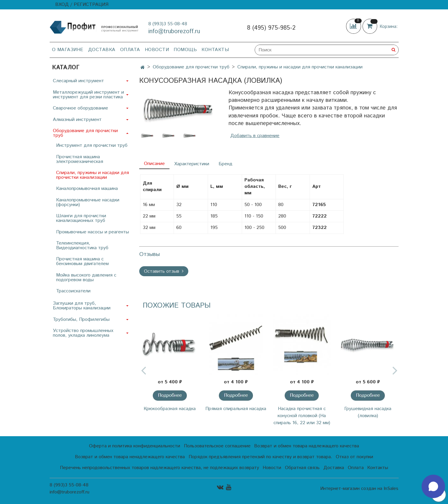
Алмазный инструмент (77, 120)
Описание (154, 164)
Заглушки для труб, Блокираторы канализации (82, 306)
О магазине (68, 50)
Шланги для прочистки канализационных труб (81, 218)
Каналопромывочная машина (87, 189)
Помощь (185, 50)
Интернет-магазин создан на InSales (359, 489)
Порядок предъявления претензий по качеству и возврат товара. (260, 457)
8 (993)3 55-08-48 (168, 24)
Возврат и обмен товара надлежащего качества (307, 446)
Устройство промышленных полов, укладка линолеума (83, 333)
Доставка (102, 50)
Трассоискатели (73, 291)
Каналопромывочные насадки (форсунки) (88, 202)
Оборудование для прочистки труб (191, 67)
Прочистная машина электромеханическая (80, 159)
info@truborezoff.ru (174, 32)
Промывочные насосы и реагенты (93, 232)
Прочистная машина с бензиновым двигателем (82, 261)
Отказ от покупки (354, 457)
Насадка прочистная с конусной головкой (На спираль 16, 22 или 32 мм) (302, 416)
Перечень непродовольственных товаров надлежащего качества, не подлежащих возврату (160, 468)
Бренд (225, 164)
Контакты (215, 50)
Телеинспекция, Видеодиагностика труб (82, 246)
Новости (157, 50)
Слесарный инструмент (78, 81)
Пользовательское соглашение (217, 446)
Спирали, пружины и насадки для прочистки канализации (300, 67)
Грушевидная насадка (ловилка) (368, 412)
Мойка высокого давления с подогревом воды (86, 278)
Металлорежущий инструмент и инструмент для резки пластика (88, 95)
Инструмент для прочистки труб (92, 145)
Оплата (130, 50)
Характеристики (192, 164)
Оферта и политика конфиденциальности (135, 446)
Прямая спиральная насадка (236, 409)
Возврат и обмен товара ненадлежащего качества (130, 457)
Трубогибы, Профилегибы (81, 320)
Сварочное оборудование (80, 108)
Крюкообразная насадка (170, 409)
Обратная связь (302, 468)
